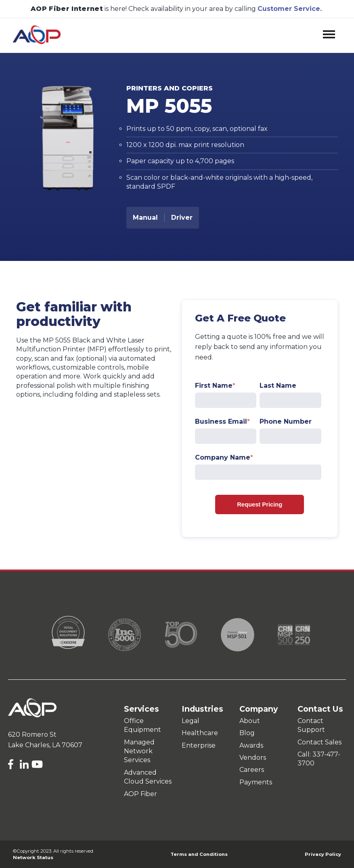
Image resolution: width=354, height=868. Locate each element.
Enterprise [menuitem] (199, 745)
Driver (182, 218)
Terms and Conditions (199, 854)
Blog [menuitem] (247, 733)
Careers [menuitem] (252, 770)
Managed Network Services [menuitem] (139, 751)
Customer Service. (290, 8)
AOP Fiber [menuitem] (140, 794)
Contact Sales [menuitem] (319, 742)
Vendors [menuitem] (253, 758)
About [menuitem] (250, 721)
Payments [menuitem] (256, 782)
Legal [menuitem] (191, 721)
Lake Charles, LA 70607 (45, 745)
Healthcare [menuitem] (200, 733)
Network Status (33, 857)
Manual (145, 218)
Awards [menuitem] (251, 745)
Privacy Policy (323, 854)
